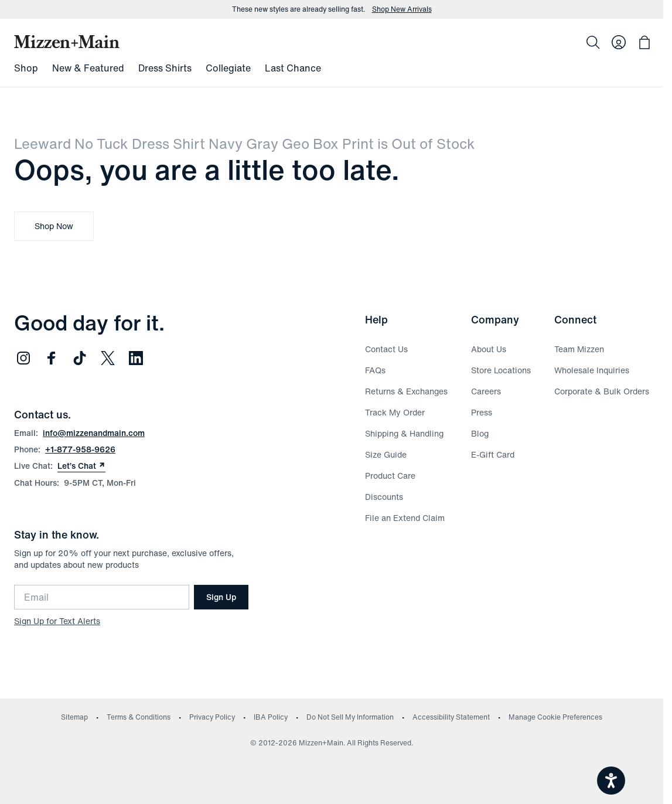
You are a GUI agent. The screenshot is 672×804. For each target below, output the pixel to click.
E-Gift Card (493, 454)
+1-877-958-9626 (80, 449)
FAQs (375, 370)
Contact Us (386, 349)
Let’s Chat (81, 466)
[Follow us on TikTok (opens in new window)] (80, 358)
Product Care (390, 476)
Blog (480, 433)
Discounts (384, 497)
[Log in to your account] (619, 42)
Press (482, 412)
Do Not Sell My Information (350, 717)
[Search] (593, 42)
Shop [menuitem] (26, 68)
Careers (486, 391)
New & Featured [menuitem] (88, 68)
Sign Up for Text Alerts (57, 621)
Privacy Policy (212, 717)
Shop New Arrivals (402, 9)
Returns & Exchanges (406, 391)
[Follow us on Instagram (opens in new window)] (23, 358)
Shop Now (54, 226)
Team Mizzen (579, 349)
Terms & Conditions (139, 717)
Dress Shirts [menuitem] (165, 68)
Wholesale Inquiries (592, 370)
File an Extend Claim (405, 518)
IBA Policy (271, 717)
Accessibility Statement (451, 717)
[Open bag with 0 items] (644, 42)
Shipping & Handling (404, 433)
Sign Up (221, 597)
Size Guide (386, 454)
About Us (489, 349)
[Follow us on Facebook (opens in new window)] (52, 358)
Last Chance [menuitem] (293, 68)
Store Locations (501, 370)
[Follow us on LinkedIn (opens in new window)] (136, 358)
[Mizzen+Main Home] (67, 42)
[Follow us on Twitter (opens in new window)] (108, 358)
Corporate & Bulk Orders (602, 391)
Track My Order (395, 412)
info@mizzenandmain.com (94, 433)
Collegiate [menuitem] (228, 68)
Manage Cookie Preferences (555, 717)
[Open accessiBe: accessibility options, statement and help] (611, 781)
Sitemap (74, 717)
